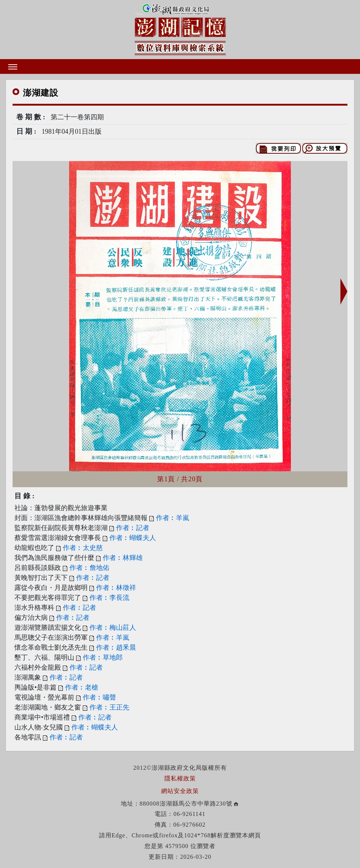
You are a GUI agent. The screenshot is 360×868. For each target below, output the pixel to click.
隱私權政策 (180, 778)
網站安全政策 (180, 791)
